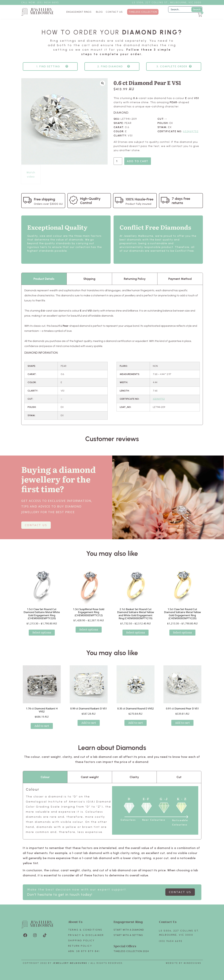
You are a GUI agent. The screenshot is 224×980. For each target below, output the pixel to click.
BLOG (99, 12)
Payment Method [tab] (180, 279)
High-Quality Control (90, 201)
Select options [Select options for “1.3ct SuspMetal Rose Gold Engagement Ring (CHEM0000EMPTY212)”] (89, 629)
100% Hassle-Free (139, 199)
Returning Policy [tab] (135, 279)
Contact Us (168, 922)
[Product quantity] (118, 161)
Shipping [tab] (89, 279)
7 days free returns (181, 201)
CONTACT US (114, 12)
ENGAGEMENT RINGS (80, 12)
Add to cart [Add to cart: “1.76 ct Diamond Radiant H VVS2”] (42, 726)
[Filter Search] (185, 9)
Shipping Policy (81, 940)
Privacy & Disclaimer (86, 935)
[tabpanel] (112, 355)
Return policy (80, 946)
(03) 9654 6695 (171, 941)
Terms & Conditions (85, 930)
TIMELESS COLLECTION (143, 12)
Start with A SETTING (128, 935)
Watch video (31, 175)
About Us (75, 922)
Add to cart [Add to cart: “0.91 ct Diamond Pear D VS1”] (182, 723)
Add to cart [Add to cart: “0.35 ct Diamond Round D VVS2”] (136, 723)
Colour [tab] (45, 777)
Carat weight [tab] (90, 777)
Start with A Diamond (129, 930)
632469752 (191, 131)
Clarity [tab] (134, 777)
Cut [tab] (179, 777)
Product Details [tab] (44, 279)
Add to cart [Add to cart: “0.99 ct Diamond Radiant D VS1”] (89, 723)
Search (197, 9)
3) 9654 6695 (49, 2)
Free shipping (45, 199)
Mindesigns (193, 963)
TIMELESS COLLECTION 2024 (131, 951)
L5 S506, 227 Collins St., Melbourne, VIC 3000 (167, 2)
